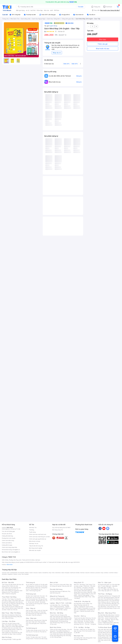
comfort (111, 573)
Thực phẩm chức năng (11, 625)
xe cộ (27, 10)
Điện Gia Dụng (7, 637)
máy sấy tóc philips (110, 631)
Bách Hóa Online (56, 627)
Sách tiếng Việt (78, 638)
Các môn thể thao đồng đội (109, 604)
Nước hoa (8, 633)
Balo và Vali (54, 582)
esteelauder (14, 573)
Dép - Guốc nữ (38, 610)
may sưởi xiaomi (106, 634)
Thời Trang (89, 585)
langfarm (10, 574)
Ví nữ (43, 630)
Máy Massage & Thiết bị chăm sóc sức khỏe (13, 627)
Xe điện (90, 629)
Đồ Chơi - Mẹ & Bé (8, 582)
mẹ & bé (33, 10)
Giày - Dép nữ (31, 608)
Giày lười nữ (40, 613)
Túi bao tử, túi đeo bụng (41, 639)
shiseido (4, 574)
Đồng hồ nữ (60, 598)
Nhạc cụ (63, 623)
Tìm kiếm (81, 7)
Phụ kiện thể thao (109, 599)
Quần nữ (37, 585)
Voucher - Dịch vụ (80, 616)
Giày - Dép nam (31, 618)
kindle (78, 573)
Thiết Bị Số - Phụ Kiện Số (82, 602)
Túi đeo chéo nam (36, 637)
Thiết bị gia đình (17, 639)
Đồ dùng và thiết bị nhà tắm (61, 620)
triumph (67, 573)
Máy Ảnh (112, 624)
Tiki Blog (32, 530)
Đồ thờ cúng (56, 623)
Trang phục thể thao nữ (104, 596)
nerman (82, 573)
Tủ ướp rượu (115, 591)
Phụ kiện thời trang (56, 589)
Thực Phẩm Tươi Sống (9, 597)
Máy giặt (103, 588)
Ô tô (83, 631)
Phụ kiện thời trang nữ (56, 591)
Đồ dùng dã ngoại (109, 598)
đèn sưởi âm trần (106, 640)
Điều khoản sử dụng (35, 541)
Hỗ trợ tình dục (16, 633)
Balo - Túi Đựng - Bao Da (108, 620)
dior (8, 573)
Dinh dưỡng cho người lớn (12, 591)
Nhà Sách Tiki (79, 636)
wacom (87, 573)
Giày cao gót (29, 610)
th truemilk (21, 573)
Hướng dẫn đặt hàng (7, 536)
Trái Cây (4, 599)
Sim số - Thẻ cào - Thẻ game (88, 624)
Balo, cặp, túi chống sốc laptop (61, 585)
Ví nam (28, 637)
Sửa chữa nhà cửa (58, 617)
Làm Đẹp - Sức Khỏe (9, 621)
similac (106, 573)
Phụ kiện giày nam (34, 623)
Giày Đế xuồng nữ (37, 615)
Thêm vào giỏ (103, 44)
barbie (27, 573)
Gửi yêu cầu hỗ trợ (7, 534)
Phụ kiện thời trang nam (60, 592)
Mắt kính (65, 591)
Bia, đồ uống (8, 605)
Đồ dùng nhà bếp (7, 639)
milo (53, 573)
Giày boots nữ (32, 613)
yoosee (98, 573)
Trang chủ (97, 7)
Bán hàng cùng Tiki (58, 530)
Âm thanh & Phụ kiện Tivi (105, 585)
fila (23, 574)
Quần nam (37, 596)
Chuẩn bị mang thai (11, 594)
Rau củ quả (8, 601)
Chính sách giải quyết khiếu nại (38, 539)
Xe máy (79, 631)
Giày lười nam (30, 620)
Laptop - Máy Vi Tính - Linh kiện (61, 603)
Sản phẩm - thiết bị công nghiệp (85, 594)
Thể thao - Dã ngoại (82, 588)
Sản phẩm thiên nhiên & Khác (12, 629)
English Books (83, 639)
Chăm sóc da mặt (7, 623)
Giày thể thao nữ (112, 607)
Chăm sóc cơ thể (10, 626)
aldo (63, 573)
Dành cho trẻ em (10, 607)
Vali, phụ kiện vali (67, 586)
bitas (116, 573)
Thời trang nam (31, 594)
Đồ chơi (19, 585)
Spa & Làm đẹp (86, 620)
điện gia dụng (20, 10)
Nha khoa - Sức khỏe (84, 623)
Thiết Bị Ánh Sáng (109, 617)
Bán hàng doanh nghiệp (36, 548)
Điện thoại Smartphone (8, 615)
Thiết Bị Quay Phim (108, 623)
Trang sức (53, 598)
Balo (51, 585)
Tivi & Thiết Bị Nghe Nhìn (84, 596)
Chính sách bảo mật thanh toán (38, 534)
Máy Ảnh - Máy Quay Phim (107, 613)
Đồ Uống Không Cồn (60, 636)
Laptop (65, 610)
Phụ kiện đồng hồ (58, 600)
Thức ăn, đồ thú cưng (11, 608)
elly (50, 573)
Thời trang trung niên (35, 591)
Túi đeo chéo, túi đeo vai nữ (34, 630)
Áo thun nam (29, 596)
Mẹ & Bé (84, 591)
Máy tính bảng (9, 618)
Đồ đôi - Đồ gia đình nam (38, 601)
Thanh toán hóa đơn (79, 618)
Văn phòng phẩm (88, 638)
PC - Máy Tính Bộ (58, 610)
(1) (56, 31)
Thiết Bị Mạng (59, 608)
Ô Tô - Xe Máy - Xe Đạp (82, 627)
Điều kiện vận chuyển (35, 550)
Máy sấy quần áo (106, 591)
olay (102, 573)
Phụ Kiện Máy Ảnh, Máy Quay (106, 615)
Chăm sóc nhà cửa (12, 610)
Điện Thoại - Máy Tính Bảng (11, 613)
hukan (15, 574)
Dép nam (35, 622)
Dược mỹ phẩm (17, 634)
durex (40, 573)
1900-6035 (10, 528)
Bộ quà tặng (58, 637)
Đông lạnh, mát (13, 602)
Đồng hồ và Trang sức (57, 596)
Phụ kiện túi (43, 632)
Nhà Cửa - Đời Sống (56, 613)
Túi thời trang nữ (31, 628)
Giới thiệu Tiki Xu (34, 544)
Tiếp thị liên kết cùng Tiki (36, 546)
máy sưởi (100, 629)
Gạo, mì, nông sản (11, 604)
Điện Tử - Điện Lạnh (105, 582)
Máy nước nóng (108, 589)
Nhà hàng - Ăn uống (83, 621)
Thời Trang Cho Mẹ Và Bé (9, 585)
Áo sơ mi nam (37, 598)
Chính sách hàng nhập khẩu (9, 547)
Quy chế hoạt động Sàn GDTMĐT (61, 528)
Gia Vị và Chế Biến (58, 633)
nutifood (73, 573)
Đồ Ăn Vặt (56, 634)
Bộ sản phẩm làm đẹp (12, 633)
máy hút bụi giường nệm (108, 636)
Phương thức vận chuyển (9, 538)
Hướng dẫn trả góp (7, 545)
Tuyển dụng (32, 532)
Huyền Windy (53, 26)
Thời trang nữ (30, 582)
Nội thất (58, 618)
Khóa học (88, 618)
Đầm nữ (32, 585)
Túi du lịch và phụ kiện (59, 585)
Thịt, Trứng (10, 599)
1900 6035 (9, 565)
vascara (4, 573)
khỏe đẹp (40, 10)
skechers (58, 573)
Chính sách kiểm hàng (8, 540)
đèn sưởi (106, 629)
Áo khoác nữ (39, 586)
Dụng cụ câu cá (106, 602)
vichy (19, 574)
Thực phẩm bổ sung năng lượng (109, 607)
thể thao (57, 10)
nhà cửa (46, 10)
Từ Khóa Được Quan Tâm (106, 627)
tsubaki (27, 574)
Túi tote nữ (36, 632)
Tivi (102, 589)
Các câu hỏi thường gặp (8, 531)
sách (52, 10)
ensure (36, 573)
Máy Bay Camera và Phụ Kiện (108, 623)
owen (31, 573)
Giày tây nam (38, 620)
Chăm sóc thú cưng (55, 629)
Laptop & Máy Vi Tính (87, 594)
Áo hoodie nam (34, 599)
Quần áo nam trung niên (36, 604)
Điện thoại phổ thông (11, 617)
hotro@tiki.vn (16, 550)
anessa (93, 573)
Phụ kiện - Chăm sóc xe (81, 629)
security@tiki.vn (15, 552)
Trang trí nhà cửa (55, 615)
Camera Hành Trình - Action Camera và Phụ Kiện (108, 618)
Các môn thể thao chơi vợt (109, 604)
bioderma (45, 573)
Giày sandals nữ (35, 612)
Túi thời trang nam (32, 635)
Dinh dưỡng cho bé (10, 589)
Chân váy (38, 588)
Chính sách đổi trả (7, 543)
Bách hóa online (82, 592)
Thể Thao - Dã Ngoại (105, 594)
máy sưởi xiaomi (110, 636)
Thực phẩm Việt (16, 601)
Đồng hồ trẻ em (68, 600)
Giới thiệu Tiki (33, 528)
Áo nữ (27, 585)
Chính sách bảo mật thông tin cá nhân (39, 537)
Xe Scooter (89, 631)
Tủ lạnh (103, 586)
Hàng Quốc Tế (79, 582)
